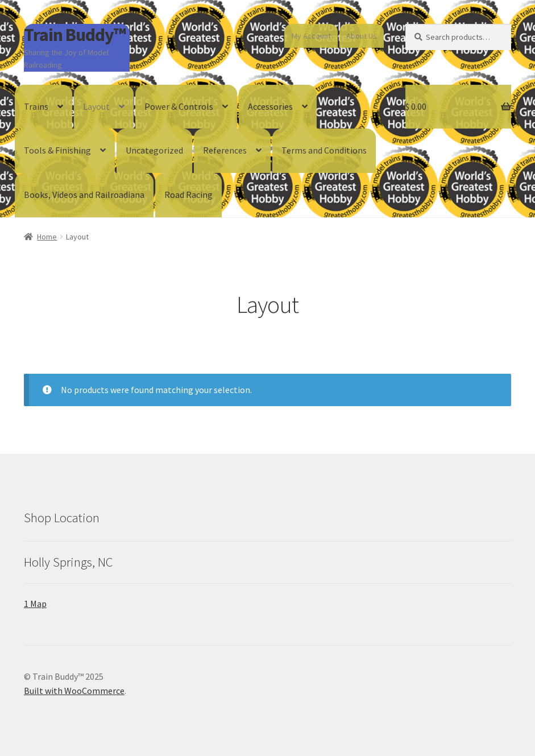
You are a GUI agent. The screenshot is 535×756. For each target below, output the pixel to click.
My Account (311, 36)
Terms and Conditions (324, 150)
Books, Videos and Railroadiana (84, 195)
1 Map (35, 604)
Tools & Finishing (57, 150)
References (225, 150)
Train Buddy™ (75, 35)
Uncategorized (154, 150)
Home (47, 237)
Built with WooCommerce (74, 691)
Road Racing (188, 195)
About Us (362, 36)
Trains (36, 106)
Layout (96, 106)
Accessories (270, 106)
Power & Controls (179, 106)
